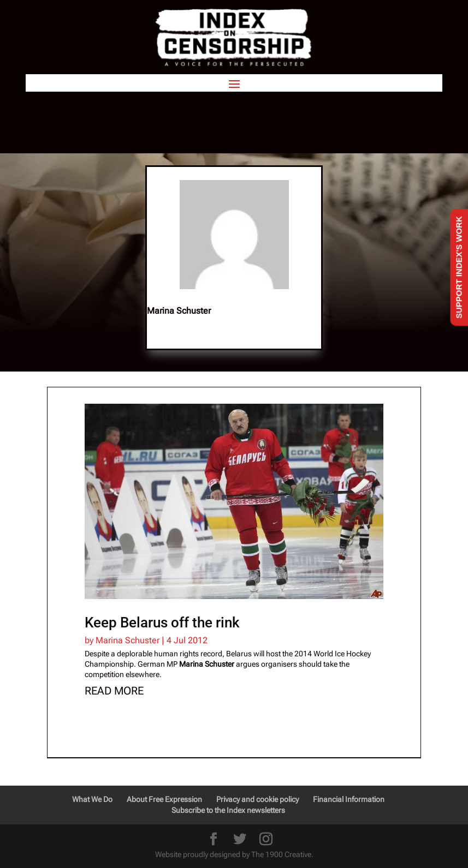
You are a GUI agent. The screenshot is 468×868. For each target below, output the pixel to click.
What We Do (92, 799)
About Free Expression (164, 799)
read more (114, 691)
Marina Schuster (128, 640)
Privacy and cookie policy (257, 799)
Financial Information (349, 799)
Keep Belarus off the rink (162, 622)
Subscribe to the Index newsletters (228, 810)
